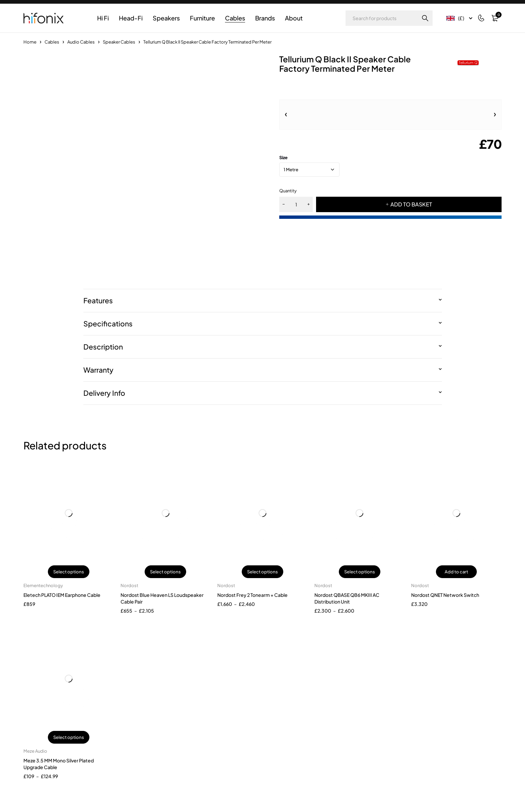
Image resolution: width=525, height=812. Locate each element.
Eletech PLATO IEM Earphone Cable (62, 595)
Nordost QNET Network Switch (445, 595)
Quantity (288, 191)
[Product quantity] (296, 204)
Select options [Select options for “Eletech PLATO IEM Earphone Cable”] (69, 572)
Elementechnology (43, 585)
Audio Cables (81, 42)
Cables (52, 42)
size (283, 158)
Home (30, 42)
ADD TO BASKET (411, 204)
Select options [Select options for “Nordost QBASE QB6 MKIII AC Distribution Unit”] (360, 572)
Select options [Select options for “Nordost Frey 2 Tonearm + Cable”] (262, 572)
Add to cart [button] (456, 572)
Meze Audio (35, 751)
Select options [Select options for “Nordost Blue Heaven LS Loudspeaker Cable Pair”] (165, 572)
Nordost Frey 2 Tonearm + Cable (252, 595)
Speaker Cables (119, 42)
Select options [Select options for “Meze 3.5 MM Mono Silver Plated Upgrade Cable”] (69, 737)
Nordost (129, 585)
